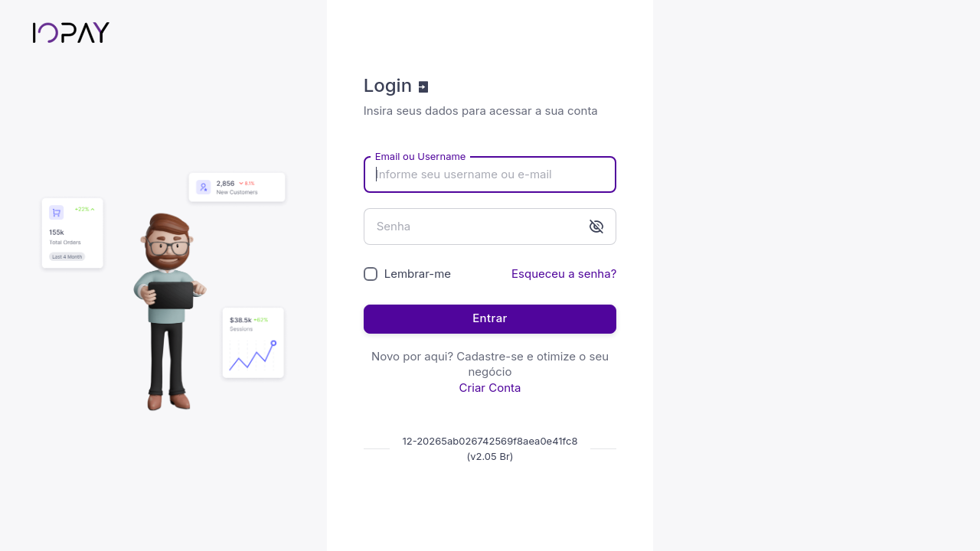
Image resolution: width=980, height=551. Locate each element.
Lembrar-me (418, 274)
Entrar (490, 318)
